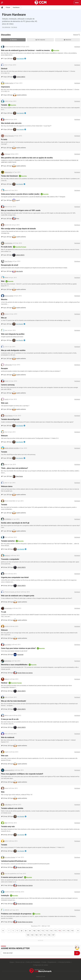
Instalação (5, 895)
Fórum (8, 7)
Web (3, 281)
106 (38, 931)
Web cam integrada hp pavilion (13, 334)
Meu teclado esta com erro (11, 123)
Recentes (13, 40)
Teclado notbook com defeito (12, 808)
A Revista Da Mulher (64, 962)
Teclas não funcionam (9, 176)
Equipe (12, 962)
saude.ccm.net (41, 976)
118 (68, 931)
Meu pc (4, 318)
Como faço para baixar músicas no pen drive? (18, 648)
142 (49, 935)
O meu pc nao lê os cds (10, 719)
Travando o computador (10, 559)
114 (51, 931)
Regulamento (52, 962)
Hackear (4, 683)
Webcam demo (7, 486)
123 (32, 935)
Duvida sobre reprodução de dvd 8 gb (15, 523)
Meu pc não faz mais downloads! (13, 701)
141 (45, 935)
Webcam (4, 436)
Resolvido (67, 40)
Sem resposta (40, 40)
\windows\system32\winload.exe (14, 861)
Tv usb (4, 612)
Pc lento (4, 139)
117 (64, 931)
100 (34, 931)
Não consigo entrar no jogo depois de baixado (18, 229)
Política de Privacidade (33, 962)
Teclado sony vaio (8, 827)
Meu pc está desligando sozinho (13, 350)
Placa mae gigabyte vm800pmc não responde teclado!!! (22, 774)
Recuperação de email (10, 265)
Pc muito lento (6, 247)
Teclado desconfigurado (10, 419)
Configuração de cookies (40, 965)
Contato (44, 962)
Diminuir (4, 69)
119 (72, 931)
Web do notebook (8, 737)
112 (43, 931)
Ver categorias (6, 27)
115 (55, 931)
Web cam (5, 403)
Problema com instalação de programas (16, 914)
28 (22, 931)
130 (36, 935)
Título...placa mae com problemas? (15, 468)
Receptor (4, 368)
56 (26, 931)
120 (28, 935)
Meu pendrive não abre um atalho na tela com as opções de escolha (27, 158)
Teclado (4, 105)
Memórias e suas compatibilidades (14, 665)
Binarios (4, 299)
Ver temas (14, 27)
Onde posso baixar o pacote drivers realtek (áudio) (20, 194)
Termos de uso (20, 962)
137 (41, 935)
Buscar (77, 35)
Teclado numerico (8, 541)
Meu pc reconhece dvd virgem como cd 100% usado (21, 210)
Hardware (16, 7)
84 (30, 931)
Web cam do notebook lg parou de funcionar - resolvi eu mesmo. (26, 50)
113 (47, 931)
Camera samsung (8, 385)
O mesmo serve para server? (12, 877)
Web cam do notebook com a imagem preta (18, 596)
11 (17, 931)
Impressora (5, 87)
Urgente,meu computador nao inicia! (15, 577)
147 (53, 935)
